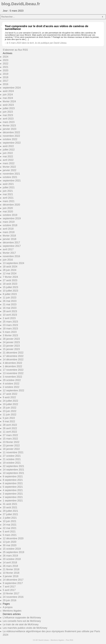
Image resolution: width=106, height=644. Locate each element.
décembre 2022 (11, 132)
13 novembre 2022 (13, 373)
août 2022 (8, 146)
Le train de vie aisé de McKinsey (21, 624)
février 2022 (9, 167)
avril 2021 (8, 198)
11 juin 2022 (10, 415)
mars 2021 (9, 201)
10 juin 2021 (10, 521)
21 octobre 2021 (12, 459)
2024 (6, 57)
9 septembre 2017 (13, 583)
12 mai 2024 (10, 273)
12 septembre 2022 (13, 390)
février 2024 (9, 101)
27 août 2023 (10, 280)
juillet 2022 (9, 150)
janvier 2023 (10, 129)
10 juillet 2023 (10, 291)
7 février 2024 (10, 277)
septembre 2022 (12, 143)
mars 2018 (9, 232)
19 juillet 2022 (10, 404)
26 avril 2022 (10, 428)
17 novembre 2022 (13, 370)
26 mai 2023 (10, 301)
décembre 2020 (11, 205)
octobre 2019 (10, 215)
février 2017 (9, 253)
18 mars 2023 (10, 329)
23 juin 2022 (10, 411)
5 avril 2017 (9, 590)
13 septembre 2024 (13, 263)
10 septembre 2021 (13, 473)
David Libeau (44, 640)
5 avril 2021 (9, 532)
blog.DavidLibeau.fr (21, 4)
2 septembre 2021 (13, 497)
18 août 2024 (10, 267)
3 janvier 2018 (11, 576)
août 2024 (8, 91)
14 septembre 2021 (13, 470)
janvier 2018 (10, 239)
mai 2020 (8, 212)
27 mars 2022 (10, 435)
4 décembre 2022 (12, 363)
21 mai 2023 (10, 304)
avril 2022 (8, 160)
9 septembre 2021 (13, 476)
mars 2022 (9, 163)
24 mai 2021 (10, 525)
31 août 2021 (10, 504)
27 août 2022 (10, 394)
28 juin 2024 (10, 270)
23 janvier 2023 (11, 346)
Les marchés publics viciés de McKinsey (25, 628)
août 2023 (8, 105)
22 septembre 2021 (13, 466)
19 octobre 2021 (12, 463)
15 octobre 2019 (12, 549)
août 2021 (8, 184)
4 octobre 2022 (11, 384)
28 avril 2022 (10, 425)
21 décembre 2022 (13, 353)
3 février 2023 (10, 335)
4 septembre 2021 (13, 490)
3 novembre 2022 (12, 377)
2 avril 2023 (9, 318)
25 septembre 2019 (13, 552)
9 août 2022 (9, 397)
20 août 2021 (10, 507)
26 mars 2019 (10, 556)
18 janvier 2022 (11, 449)
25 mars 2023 (10, 322)
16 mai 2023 (10, 308)
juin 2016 (8, 260)
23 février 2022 (11, 442)
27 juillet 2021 (10, 514)
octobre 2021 (10, 177)
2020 (6, 70)
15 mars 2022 (10, 439)
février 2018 (9, 236)
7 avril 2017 (9, 587)
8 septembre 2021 (13, 480)
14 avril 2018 (10, 563)
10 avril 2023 (10, 315)
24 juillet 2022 (10, 401)
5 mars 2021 (10, 535)
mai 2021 (8, 194)
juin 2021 (8, 191)
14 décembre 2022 (13, 360)
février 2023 (9, 126)
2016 (6, 84)
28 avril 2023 (10, 311)
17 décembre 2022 (13, 356)
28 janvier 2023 (11, 339)
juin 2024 (8, 95)
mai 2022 (8, 156)
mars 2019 (9, 222)
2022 (6, 64)
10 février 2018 (11, 573)
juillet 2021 (9, 187)
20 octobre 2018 (12, 559)
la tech (31, 43)
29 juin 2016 (10, 600)
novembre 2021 (11, 174)
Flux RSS (69, 640)
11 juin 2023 (10, 298)
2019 (6, 74)
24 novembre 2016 (13, 597)
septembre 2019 (12, 218)
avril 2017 (8, 249)
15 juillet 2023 (10, 287)
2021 (6, 67)
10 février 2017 (11, 593)
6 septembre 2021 (13, 483)
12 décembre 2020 (13, 538)
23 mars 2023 (10, 325)
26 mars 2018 (10, 566)
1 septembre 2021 (13, 501)
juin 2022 (8, 153)
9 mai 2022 (9, 421)
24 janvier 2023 (11, 342)
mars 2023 (9, 122)
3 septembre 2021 (13, 494)
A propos (8, 607)
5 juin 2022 (9, 418)
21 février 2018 (11, 569)
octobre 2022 (10, 139)
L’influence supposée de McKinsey (22, 618)
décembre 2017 (11, 243)
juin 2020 (8, 208)
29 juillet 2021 (10, 511)
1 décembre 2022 (12, 366)
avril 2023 (8, 119)
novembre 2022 (11, 136)
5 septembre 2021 (13, 487)
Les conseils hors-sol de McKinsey (22, 621)
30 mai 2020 (10, 545)
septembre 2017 (12, 246)
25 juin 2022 (10, 408)
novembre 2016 (11, 256)
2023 (6, 60)
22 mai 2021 (10, 528)
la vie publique (42, 43)
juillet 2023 (9, 108)
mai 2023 (8, 115)
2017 (6, 81)
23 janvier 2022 (11, 446)
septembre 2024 (12, 88)
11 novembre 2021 (13, 452)
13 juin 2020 (10, 542)
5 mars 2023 (10, 332)
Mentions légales (12, 611)
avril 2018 (8, 229)
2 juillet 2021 (10, 518)
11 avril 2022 (10, 432)
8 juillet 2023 (10, 294)
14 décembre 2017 (13, 580)
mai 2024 (8, 98)
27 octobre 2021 (12, 456)
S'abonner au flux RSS (15, 50)
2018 (6, 77)
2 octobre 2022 (11, 387)
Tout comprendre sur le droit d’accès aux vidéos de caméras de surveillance (47, 28)
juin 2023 (8, 112)
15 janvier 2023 (11, 349)
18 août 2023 (10, 284)
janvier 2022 (10, 170)
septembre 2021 (12, 181)
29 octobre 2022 (12, 380)
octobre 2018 (10, 225)
